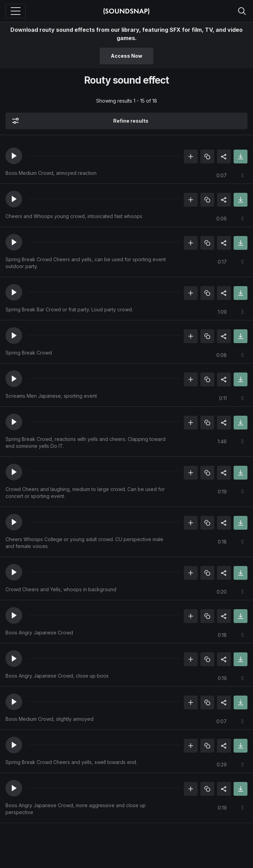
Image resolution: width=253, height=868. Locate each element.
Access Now (126, 56)
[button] (14, 156)
